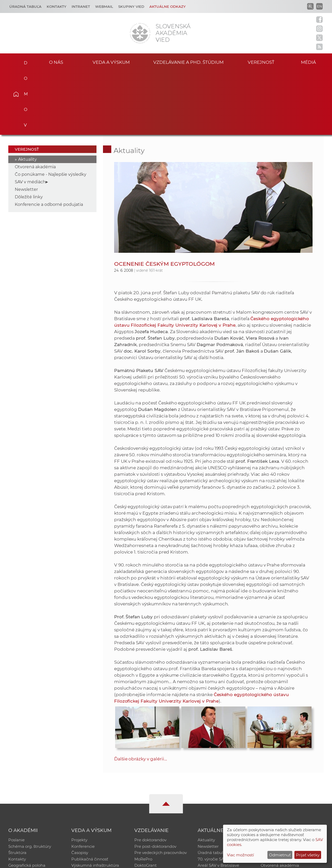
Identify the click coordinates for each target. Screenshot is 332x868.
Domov (24, 61)
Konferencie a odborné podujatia (49, 140)
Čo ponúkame (211, 810)
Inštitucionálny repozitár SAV (288, 776)
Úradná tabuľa (212, 789)
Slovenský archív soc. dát (284, 783)
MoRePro (143, 796)
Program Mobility (151, 810)
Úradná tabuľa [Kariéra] (25, 6)
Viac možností (240, 855)
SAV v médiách (30, 118)
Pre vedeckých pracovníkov (161, 789)
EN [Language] (320, 6)
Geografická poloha (27, 803)
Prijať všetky (308, 855)
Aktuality (27, 95)
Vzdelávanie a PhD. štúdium (188, 62)
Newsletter (26, 125)
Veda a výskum (111, 62)
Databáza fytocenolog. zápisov (290, 789)
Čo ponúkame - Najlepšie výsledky (51, 110)
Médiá (311, 62)
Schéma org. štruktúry (30, 783)
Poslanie (16, 776)
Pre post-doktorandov (155, 783)
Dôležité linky (29, 133)
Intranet (81, 6)
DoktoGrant (146, 803)
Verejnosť (261, 62)
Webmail (104, 6)
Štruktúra (17, 789)
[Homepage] (140, 33)
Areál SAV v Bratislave (218, 803)
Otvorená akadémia (35, 103)
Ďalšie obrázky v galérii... (141, 695)
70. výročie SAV (212, 796)
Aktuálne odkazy (168, 6)
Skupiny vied (131, 6)
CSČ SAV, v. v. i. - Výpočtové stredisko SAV (86, 862)
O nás (56, 62)
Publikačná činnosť (90, 796)
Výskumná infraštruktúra (95, 803)
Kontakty (57, 6)
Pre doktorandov (150, 776)
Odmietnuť (280, 855)
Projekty (79, 776)
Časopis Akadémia (279, 796)
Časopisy (80, 789)
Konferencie (83, 783)
